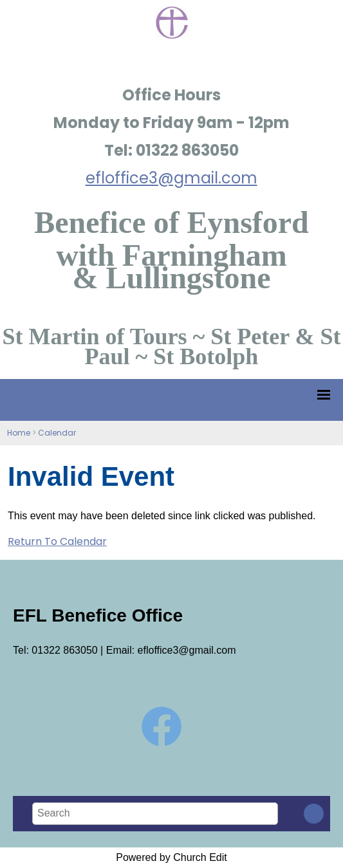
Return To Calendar (57, 541)
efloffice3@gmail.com (171, 178)
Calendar (57, 433)
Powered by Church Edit (171, 857)
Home (19, 433)
